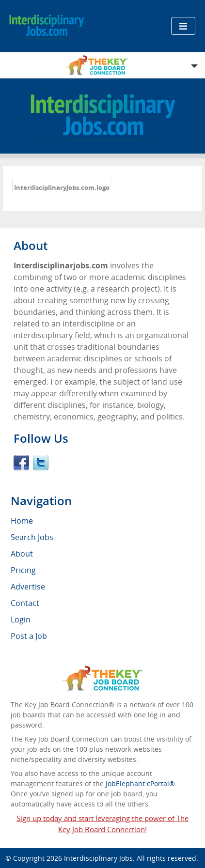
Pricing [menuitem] (23, 570)
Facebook (21, 463)
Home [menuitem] (22, 521)
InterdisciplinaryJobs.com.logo (62, 187)
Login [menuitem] (21, 620)
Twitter (41, 463)
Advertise (28, 587)
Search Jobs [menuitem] (32, 537)
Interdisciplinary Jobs (98, 858)
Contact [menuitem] (25, 603)
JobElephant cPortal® (140, 783)
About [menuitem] (22, 554)
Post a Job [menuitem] (29, 636)
